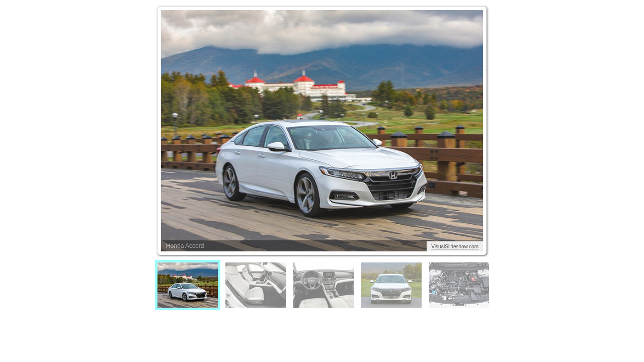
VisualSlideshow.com (455, 247)
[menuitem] (188, 285)
